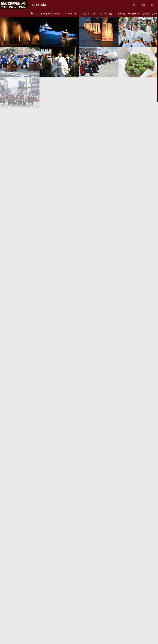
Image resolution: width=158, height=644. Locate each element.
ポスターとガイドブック (49, 14)
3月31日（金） (72, 14)
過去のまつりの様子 (128, 14)
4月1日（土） (89, 14)
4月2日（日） (107, 14)
